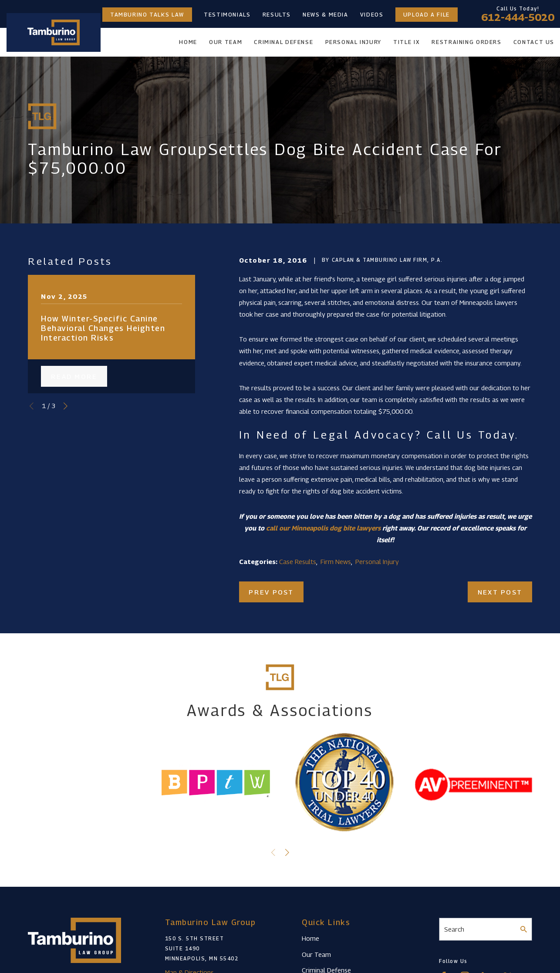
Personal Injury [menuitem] (353, 42)
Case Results (298, 561)
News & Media (326, 15)
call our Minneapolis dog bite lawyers (323, 528)
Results (277, 15)
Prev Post (271, 592)
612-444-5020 (518, 17)
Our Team (316, 954)
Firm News (336, 561)
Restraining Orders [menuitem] (466, 42)
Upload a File (427, 15)
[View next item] (66, 406)
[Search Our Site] (524, 929)
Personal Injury (377, 561)
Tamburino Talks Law (147, 15)
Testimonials (227, 15)
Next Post (500, 592)
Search (454, 929)
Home (310, 938)
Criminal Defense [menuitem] (283, 42)
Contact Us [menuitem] (534, 42)
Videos (372, 15)
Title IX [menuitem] (407, 42)
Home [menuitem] (188, 42)
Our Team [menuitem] (226, 42)
